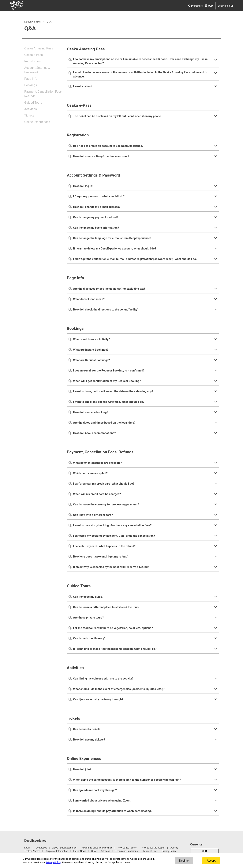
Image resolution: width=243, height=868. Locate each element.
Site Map (105, 851)
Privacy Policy (169, 851)
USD (209, 6)
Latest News (80, 851)
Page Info (31, 79)
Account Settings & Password (37, 70)
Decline (184, 861)
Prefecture (195, 6)
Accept (211, 861)
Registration (32, 61)
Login (27, 848)
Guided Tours (33, 103)
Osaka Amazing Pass (39, 48)
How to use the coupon (153, 848)
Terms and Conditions (126, 851)
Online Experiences (37, 122)
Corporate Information (57, 851)
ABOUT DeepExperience (64, 848)
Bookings (31, 85)
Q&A (94, 851)
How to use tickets (127, 848)
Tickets (29, 116)
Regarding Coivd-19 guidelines (97, 848)
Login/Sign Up (226, 6)
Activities (31, 109)
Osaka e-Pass (34, 55)
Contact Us (41, 848)
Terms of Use (150, 851)
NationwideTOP (33, 22)
